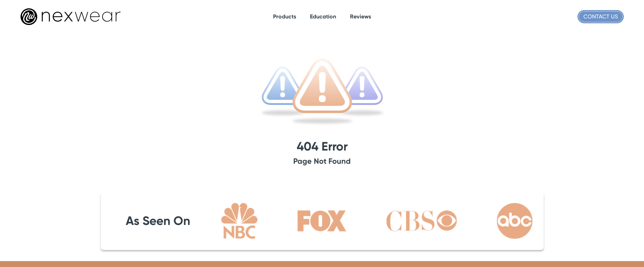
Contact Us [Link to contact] (601, 17)
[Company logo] (71, 17)
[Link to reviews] (360, 17)
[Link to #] (285, 17)
